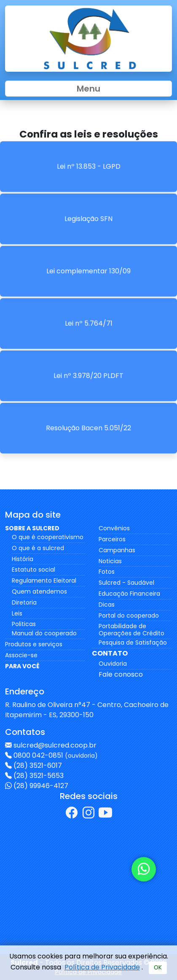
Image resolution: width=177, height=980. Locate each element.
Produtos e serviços (34, 644)
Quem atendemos (39, 591)
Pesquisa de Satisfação (133, 643)
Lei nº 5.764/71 (89, 305)
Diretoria (24, 602)
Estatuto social (34, 570)
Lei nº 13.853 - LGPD (89, 148)
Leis (17, 613)
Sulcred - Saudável (126, 583)
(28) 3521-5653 (39, 776)
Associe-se (21, 655)
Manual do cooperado (44, 633)
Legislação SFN (88, 200)
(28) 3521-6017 (38, 765)
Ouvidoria (113, 664)
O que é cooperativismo (48, 537)
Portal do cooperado (129, 616)
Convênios (114, 528)
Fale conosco (121, 674)
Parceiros (112, 539)
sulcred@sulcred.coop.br (55, 745)
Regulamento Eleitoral (44, 580)
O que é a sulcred (38, 548)
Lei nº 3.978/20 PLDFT (88, 357)
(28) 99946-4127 (41, 786)
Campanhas (117, 550)
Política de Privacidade (102, 967)
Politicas (24, 624)
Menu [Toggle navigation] (88, 89)
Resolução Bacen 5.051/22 (88, 409)
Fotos (107, 572)
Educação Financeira (129, 594)
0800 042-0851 (56, 755)
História (23, 559)
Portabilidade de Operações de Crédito (131, 630)
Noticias (110, 561)
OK (158, 968)
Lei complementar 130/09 (88, 252)
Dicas (107, 605)
